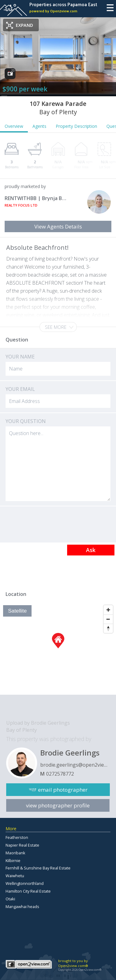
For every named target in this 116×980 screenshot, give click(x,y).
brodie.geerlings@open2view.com (75, 765)
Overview (14, 126)
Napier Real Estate (22, 845)
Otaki (10, 899)
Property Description (76, 126)
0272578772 (60, 774)
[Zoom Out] (108, 619)
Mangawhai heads (22, 907)
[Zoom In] (108, 610)
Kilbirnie (13, 861)
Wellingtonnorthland (25, 883)
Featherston (17, 837)
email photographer (63, 790)
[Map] (58, 648)
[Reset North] (108, 628)
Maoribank (15, 853)
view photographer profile (58, 805)
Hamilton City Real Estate (28, 891)
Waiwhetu (15, 876)
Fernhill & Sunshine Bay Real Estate (38, 868)
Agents (39, 126)
